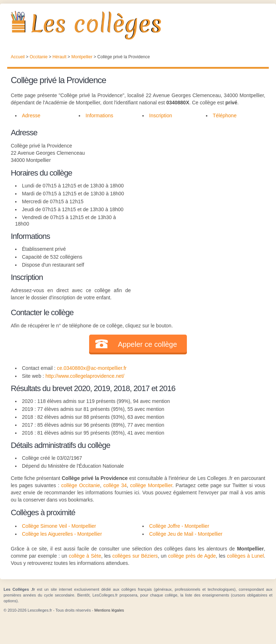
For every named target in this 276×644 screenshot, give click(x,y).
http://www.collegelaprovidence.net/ (85, 376)
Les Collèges (138, 25)
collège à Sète (85, 556)
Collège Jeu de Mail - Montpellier (186, 534)
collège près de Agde (192, 556)
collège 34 (115, 485)
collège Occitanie (80, 485)
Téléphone (225, 115)
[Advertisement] (198, 172)
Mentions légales (109, 610)
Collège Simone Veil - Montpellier (59, 526)
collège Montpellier (151, 485)
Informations (99, 115)
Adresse (31, 115)
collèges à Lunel (246, 556)
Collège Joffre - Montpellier (179, 526)
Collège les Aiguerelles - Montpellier (62, 534)
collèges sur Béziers (135, 556)
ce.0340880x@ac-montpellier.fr (92, 368)
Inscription (161, 115)
